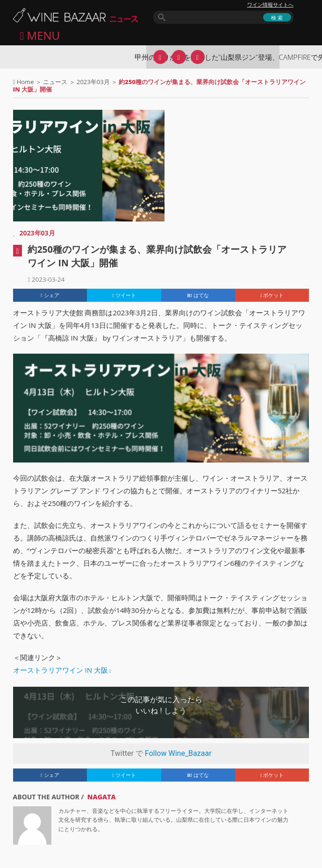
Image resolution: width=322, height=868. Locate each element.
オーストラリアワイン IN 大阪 (61, 670)
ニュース (55, 82)
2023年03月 (93, 82)
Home (25, 82)
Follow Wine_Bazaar (178, 753)
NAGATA (102, 797)
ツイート (124, 295)
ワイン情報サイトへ (270, 5)
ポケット (272, 295)
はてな (198, 295)
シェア (50, 295)
